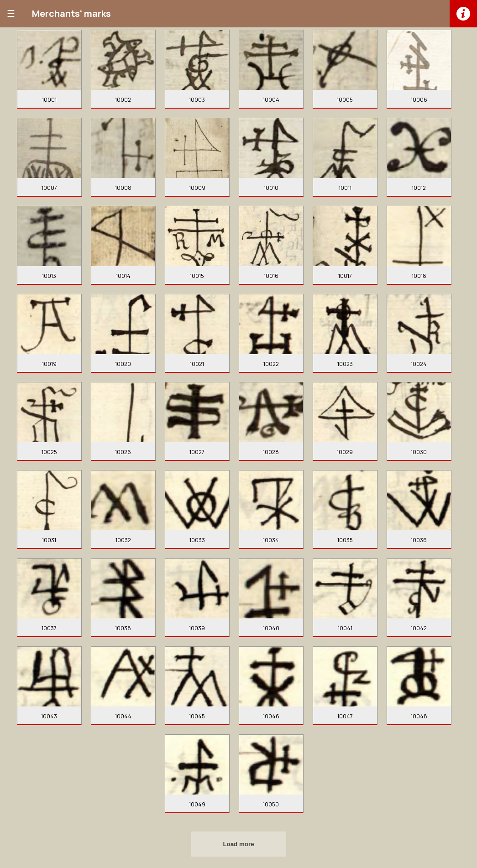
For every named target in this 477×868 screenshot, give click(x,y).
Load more (238, 844)
